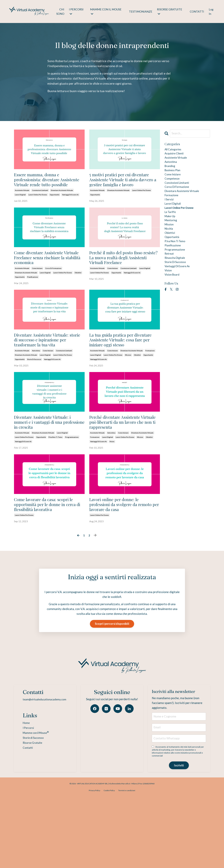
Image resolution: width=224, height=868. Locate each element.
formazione (150, 387)
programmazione (72, 485)
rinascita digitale (177, 279)
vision (112, 490)
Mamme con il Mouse (34, 795)
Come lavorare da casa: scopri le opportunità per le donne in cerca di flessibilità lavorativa (49, 559)
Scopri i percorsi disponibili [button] (112, 685)
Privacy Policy (94, 861)
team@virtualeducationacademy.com (44, 761)
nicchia (170, 245)
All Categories (175, 150)
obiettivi (78, 297)
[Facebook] (95, 770)
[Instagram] (106, 770)
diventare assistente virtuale (62, 202)
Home (23, 784)
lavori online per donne (38, 207)
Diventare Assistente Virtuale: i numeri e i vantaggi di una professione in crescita (49, 465)
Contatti (24, 810)
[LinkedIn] (129, 770)
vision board (174, 299)
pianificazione (33, 301)
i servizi (170, 210)
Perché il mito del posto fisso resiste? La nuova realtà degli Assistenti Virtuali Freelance (120, 276)
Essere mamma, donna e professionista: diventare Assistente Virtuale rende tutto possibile (46, 186)
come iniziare (37, 292)
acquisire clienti (176, 155)
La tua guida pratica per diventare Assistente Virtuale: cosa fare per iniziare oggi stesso (120, 370)
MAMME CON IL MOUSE (106, 11)
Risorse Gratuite (30, 805)
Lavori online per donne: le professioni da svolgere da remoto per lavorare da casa (124, 559)
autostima (36, 387)
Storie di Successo (31, 800)
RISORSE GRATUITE (169, 11)
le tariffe (171, 225)
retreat (170, 274)
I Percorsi (25, 789)
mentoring (172, 235)
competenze (174, 185)
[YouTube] (118, 770)
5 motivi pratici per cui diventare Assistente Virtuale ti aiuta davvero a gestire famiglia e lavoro (122, 186)
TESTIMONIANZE (140, 11)
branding (171, 170)
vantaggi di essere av (70, 207)
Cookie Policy (109, 861)
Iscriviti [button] (179, 836)
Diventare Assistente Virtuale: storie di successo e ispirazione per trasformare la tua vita (48, 370)
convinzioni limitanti (40, 202)
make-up (171, 230)
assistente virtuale (22, 202)
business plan (174, 175)
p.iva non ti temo (55, 485)
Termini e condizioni (127, 861)
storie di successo (34, 395)
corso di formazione (53, 292)
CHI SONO (60, 11)
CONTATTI (197, 11)
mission (128, 391)
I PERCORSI (76, 11)
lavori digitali (20, 207)
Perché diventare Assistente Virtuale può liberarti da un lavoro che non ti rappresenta (121, 465)
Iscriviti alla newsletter (168, 756)
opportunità (55, 207)
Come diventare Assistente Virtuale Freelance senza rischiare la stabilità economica (48, 276)
